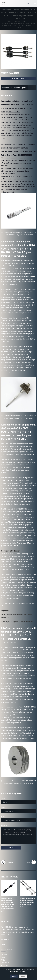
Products (4, 955)
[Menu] (35, 3)
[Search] (31, 4)
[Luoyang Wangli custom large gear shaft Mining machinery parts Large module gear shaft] (28, 888)
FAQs (3, 960)
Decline (23, 976)
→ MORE (9, 935)
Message (4, 826)
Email (3, 807)
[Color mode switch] (28, 3)
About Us (4, 965)
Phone (3, 816)
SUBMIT (11, 848)
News (3, 957)
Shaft (2, 911)
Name (3, 798)
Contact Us (5, 963)
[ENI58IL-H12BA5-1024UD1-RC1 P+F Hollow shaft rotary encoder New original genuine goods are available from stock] (9, 888)
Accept (14, 976)
